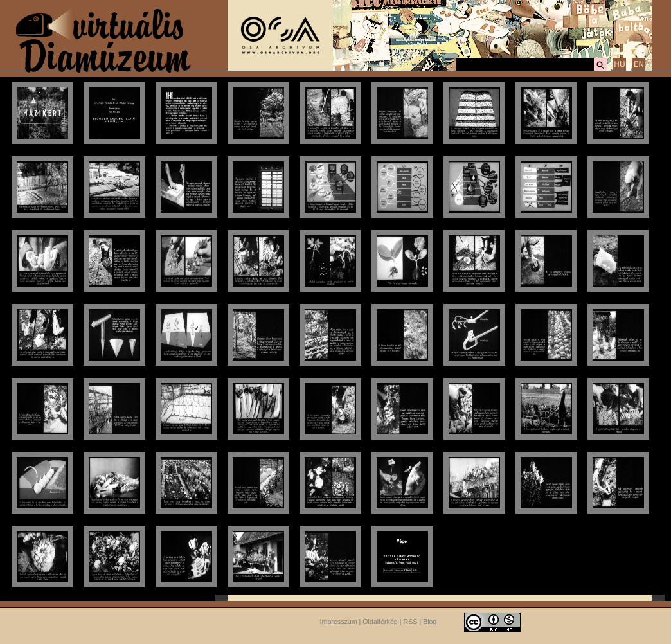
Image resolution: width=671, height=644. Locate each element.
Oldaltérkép (380, 622)
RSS (411, 622)
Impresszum (339, 622)
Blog (430, 622)
